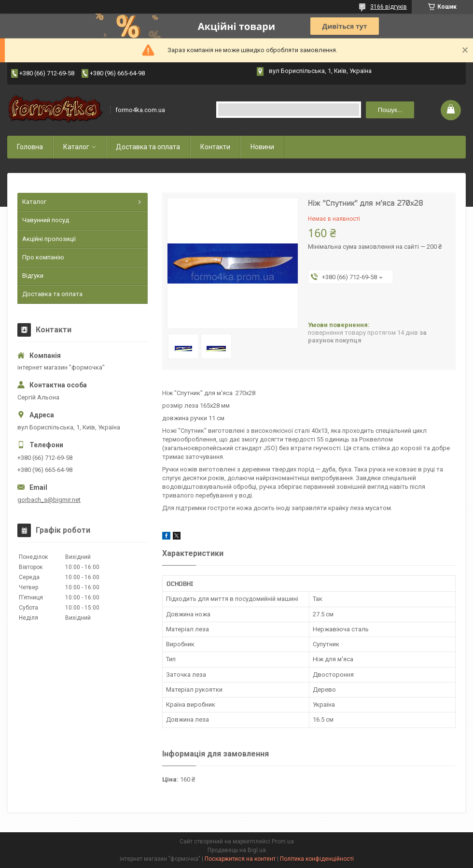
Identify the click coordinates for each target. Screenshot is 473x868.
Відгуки (33, 276)
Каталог (76, 147)
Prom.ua (283, 841)
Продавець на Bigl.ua (237, 850)
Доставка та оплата (148, 147)
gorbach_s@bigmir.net (49, 500)
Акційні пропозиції (49, 239)
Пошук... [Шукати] (390, 110)
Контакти (215, 147)
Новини (262, 147)
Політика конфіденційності (317, 859)
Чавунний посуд (46, 220)
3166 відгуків (389, 7)
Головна (30, 147)
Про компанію (43, 257)
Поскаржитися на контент (240, 859)
